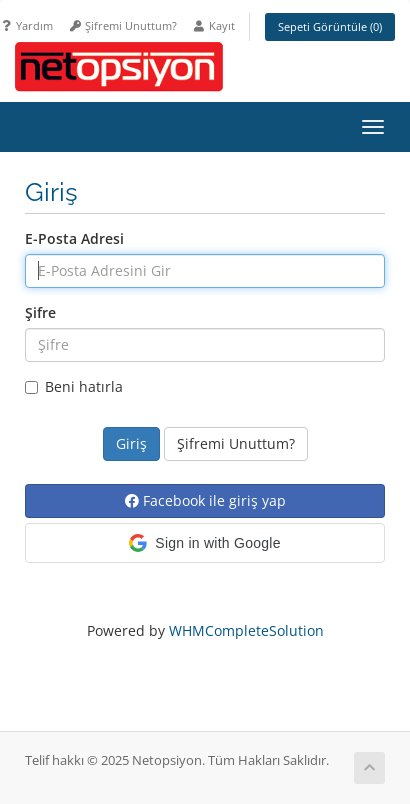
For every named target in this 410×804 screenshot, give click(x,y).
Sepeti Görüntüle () (330, 26)
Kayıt (213, 25)
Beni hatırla (74, 386)
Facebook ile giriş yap (205, 500)
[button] (205, 543)
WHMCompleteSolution (246, 630)
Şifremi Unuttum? (122, 25)
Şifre (40, 312)
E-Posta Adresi (74, 238)
